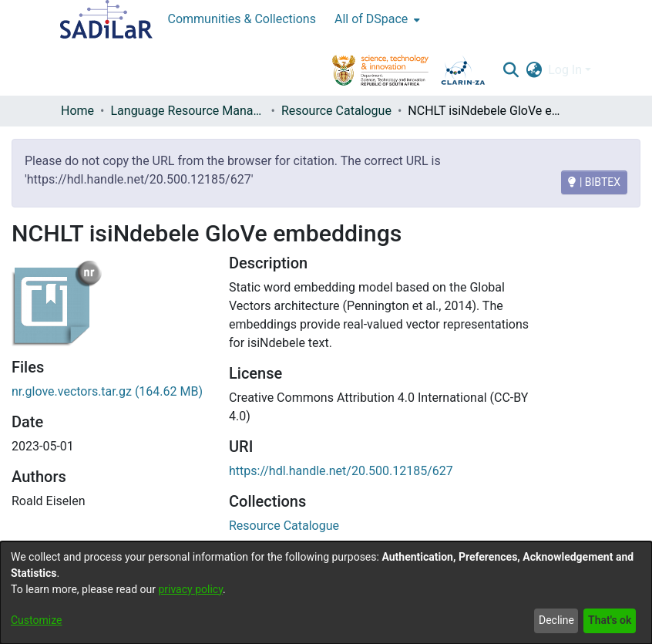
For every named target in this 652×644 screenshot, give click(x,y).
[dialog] (326, 593)
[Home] (106, 19)
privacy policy (190, 589)
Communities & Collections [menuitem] (242, 19)
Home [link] (77, 111)
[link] (284, 526)
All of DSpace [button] (371, 19)
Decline (556, 620)
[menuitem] (376, 19)
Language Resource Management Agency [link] (187, 111)
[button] (511, 70)
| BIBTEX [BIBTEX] (594, 182)
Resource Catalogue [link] (336, 111)
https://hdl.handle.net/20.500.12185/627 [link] (341, 471)
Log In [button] (566, 70)
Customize (36, 620)
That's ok (610, 620)
